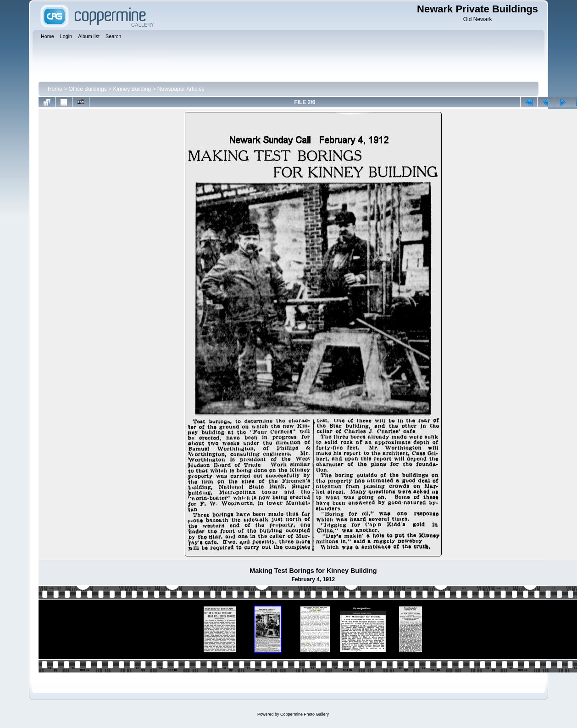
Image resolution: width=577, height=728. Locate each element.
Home (55, 89)
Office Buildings (88, 89)
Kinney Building (132, 89)
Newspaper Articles (181, 89)
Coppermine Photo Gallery (305, 714)
